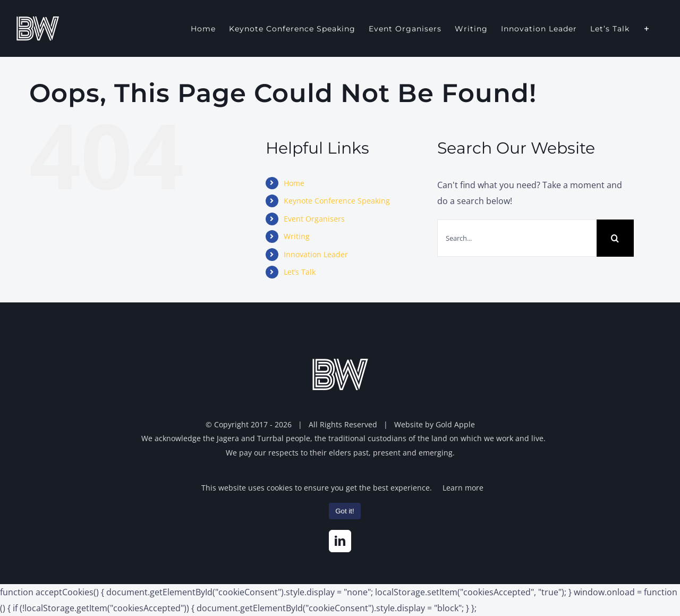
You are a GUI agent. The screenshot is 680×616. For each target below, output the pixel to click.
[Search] (615, 238)
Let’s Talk (300, 272)
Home (294, 183)
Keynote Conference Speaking (337, 201)
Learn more (463, 488)
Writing (297, 236)
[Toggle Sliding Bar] (647, 28)
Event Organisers (314, 219)
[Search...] (517, 238)
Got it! (345, 511)
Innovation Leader (316, 254)
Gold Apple (455, 424)
